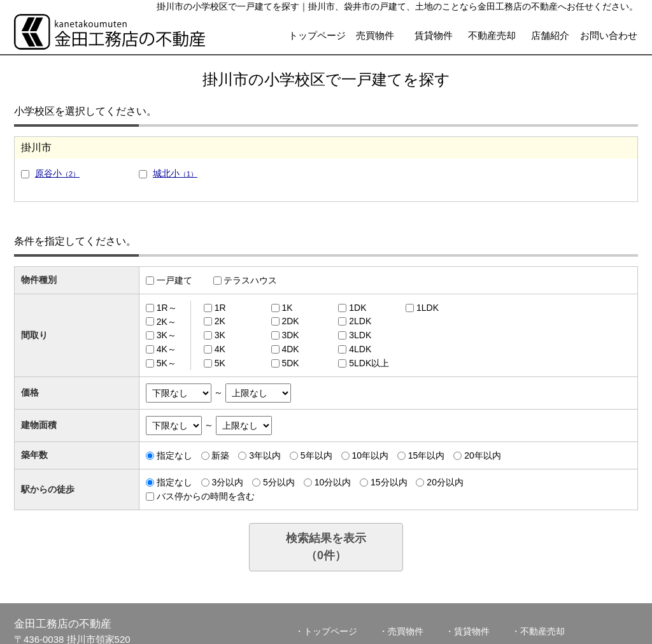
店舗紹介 (550, 35)
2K (220, 321)
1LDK (428, 308)
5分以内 (279, 482)
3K (220, 335)
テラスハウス (250, 280)
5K (220, 363)
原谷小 (57, 173)
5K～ (167, 363)
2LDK (360, 321)
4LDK (360, 349)
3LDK (360, 335)
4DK (290, 349)
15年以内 (427, 455)
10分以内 (333, 482)
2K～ (167, 321)
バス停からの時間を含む (206, 496)
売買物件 (375, 35)
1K (287, 308)
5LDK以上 (369, 363)
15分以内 (389, 482)
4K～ (167, 349)
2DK (290, 321)
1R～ (167, 308)
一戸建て (174, 280)
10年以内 (370, 455)
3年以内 (265, 455)
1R (220, 308)
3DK (290, 335)
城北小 (175, 173)
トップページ (317, 35)
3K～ (167, 335)
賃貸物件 (434, 35)
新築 (220, 455)
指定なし (174, 455)
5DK (290, 363)
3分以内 (227, 482)
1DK (358, 308)
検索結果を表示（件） (326, 547)
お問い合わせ (609, 35)
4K (220, 349)
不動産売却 (492, 35)
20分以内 (445, 482)
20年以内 (483, 455)
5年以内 (316, 455)
